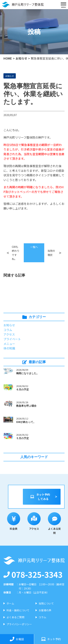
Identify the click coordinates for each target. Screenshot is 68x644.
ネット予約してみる (40, 497)
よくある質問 (54, 523)
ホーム (10, 603)
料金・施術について (18, 610)
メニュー (9, 344)
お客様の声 (45, 610)
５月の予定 (22, 438)
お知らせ (21, 58)
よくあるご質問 (15, 617)
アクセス (9, 334)
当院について (46, 603)
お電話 (17, 639)
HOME (8, 58)
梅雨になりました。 (28, 373)
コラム (8, 330)
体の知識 (9, 348)
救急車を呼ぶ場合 (26, 406)
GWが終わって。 (26, 422)
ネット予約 (51, 639)
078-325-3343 (33, 574)
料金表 (14, 521)
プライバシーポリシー (19, 624)
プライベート (12, 339)
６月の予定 (22, 390)
